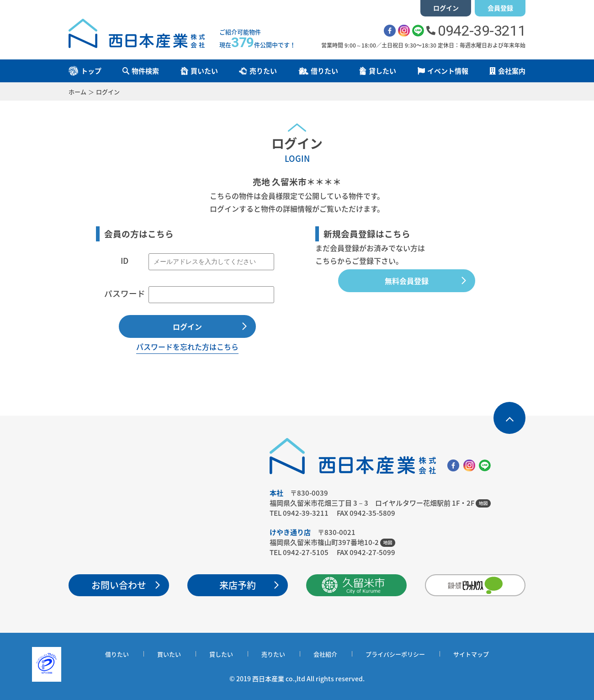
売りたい (273, 654)
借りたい (117, 654)
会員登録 (500, 8)
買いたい (169, 654)
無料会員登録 (407, 281)
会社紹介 (325, 654)
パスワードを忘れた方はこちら (187, 347)
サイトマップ (471, 654)
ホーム (77, 92)
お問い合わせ (119, 585)
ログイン (446, 8)
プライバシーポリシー (395, 654)
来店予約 (238, 585)
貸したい (221, 654)
